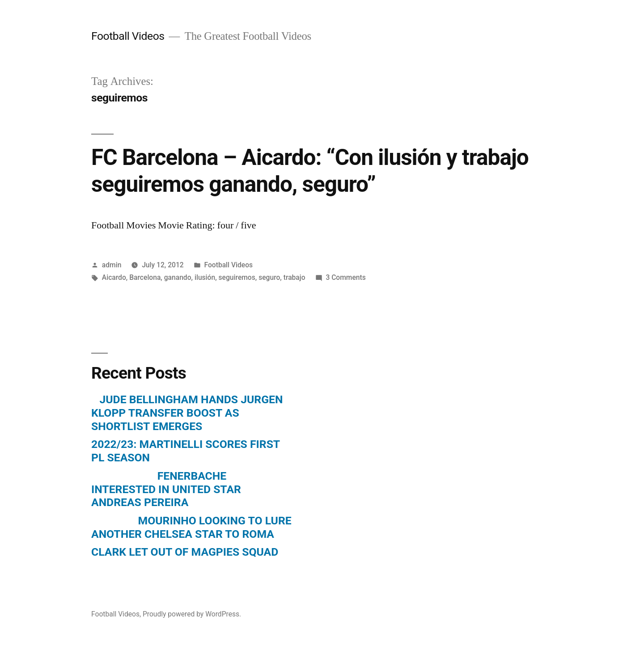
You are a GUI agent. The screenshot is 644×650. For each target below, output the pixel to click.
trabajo (294, 277)
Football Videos (128, 36)
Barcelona (145, 277)
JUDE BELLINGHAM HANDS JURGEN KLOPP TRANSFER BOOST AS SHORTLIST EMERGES (187, 413)
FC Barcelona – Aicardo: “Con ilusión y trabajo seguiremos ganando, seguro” (310, 171)
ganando (178, 277)
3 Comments (345, 277)
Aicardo (114, 277)
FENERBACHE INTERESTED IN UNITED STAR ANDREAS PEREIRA (166, 489)
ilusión (205, 277)
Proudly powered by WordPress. (192, 614)
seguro (269, 277)
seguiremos (237, 277)
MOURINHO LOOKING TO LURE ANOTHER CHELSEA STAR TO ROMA (191, 527)
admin (112, 265)
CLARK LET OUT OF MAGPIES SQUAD (185, 552)
